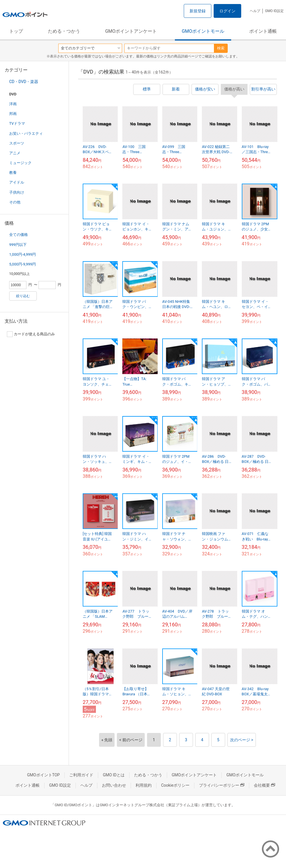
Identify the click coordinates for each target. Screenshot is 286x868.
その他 (15, 202)
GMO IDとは (114, 775)
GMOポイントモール (203, 31)
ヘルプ (255, 11)
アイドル (17, 182)
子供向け (17, 192)
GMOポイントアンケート (131, 31)
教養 (13, 173)
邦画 (13, 114)
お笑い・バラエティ (26, 133)
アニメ (15, 153)
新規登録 (198, 11)
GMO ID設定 (274, 11)
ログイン (227, 11)
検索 (221, 48)
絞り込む (23, 296)
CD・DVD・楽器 (24, 82)
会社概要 (264, 785)
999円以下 (18, 245)
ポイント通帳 (263, 31)
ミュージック (20, 163)
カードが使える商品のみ (31, 334)
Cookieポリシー (175, 785)
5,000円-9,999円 (23, 264)
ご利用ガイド (81, 775)
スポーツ (17, 143)
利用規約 (144, 785)
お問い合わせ (114, 785)
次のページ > (242, 740)
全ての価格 (19, 235)
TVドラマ (17, 123)
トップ (16, 31)
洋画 (13, 104)
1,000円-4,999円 (23, 254)
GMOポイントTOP (43, 775)
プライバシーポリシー (222, 785)
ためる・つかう (64, 31)
